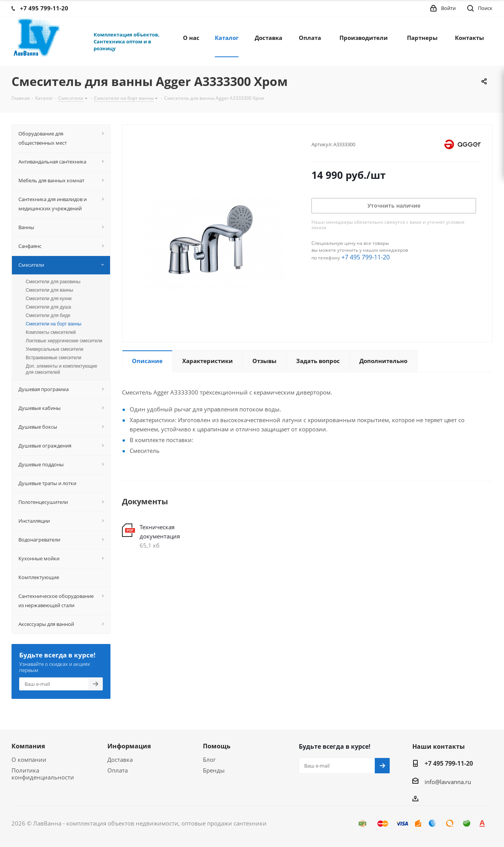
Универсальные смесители (54, 349)
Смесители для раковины (53, 282)
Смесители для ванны (49, 290)
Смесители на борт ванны (54, 324)
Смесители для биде (48, 315)
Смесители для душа (48, 307)
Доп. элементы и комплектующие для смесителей (61, 369)
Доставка (120, 759)
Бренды (214, 770)
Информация (129, 746)
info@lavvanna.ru (448, 782)
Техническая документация (160, 532)
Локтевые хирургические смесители (64, 341)
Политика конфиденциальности (43, 774)
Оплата (118, 770)
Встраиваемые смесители (54, 358)
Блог (209, 759)
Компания (28, 746)
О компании (29, 759)
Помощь (217, 746)
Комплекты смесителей (51, 332)
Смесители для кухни (49, 299)
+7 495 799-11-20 (366, 257)
